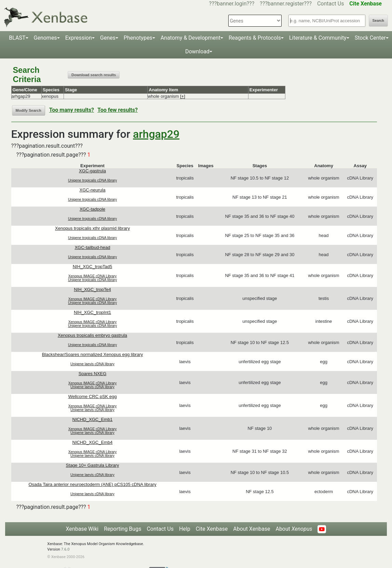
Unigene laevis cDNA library (92, 364)
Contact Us (331, 4)
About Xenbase (252, 529)
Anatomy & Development (191, 38)
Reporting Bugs (123, 529)
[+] (183, 96)
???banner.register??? (286, 4)
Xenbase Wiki (82, 529)
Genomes (45, 38)
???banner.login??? (232, 4)
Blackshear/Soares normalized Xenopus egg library (93, 354)
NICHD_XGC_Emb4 (93, 442)
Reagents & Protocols (255, 38)
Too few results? (118, 110)
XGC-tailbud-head (92, 247)
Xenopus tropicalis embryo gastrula (92, 335)
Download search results (94, 75)
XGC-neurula (93, 190)
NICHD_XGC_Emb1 (93, 419)
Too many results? (72, 110)
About (294, 529)
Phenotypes (138, 38)
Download (197, 51)
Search (378, 21)
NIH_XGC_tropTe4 (92, 289)
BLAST (17, 38)
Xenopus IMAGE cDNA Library (93, 276)
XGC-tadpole (92, 209)
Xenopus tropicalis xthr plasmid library (92, 228)
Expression (79, 38)
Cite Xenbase (212, 529)
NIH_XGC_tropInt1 (92, 312)
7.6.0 (65, 549)
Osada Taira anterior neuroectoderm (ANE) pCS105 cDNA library (92, 484)
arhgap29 (156, 134)
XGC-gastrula (92, 171)
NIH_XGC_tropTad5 (93, 267)
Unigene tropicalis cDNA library (92, 180)
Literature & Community (318, 38)
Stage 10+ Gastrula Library (93, 465)
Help (185, 529)
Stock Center (370, 38)
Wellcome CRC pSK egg (92, 397)
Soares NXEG (93, 374)
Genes (108, 38)
